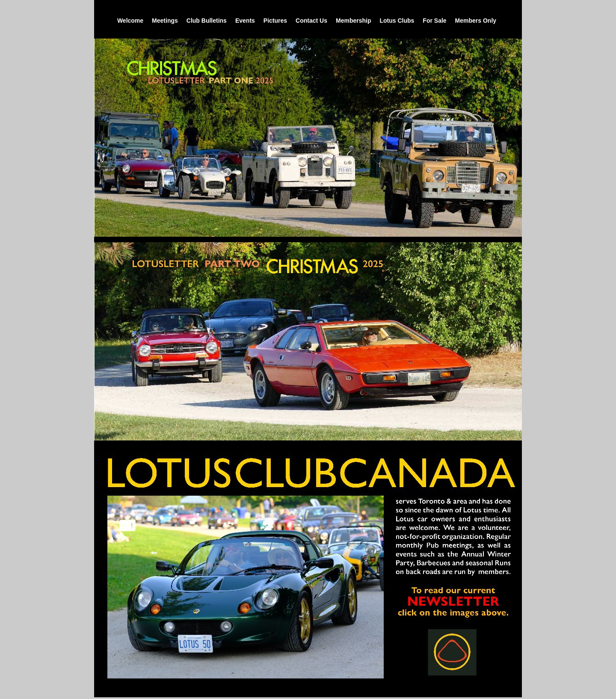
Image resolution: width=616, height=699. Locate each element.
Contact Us (311, 21)
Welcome (130, 21)
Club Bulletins (207, 21)
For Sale (434, 21)
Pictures (275, 21)
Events (245, 21)
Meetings (165, 21)
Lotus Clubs (397, 21)
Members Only (476, 21)
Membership (353, 21)
